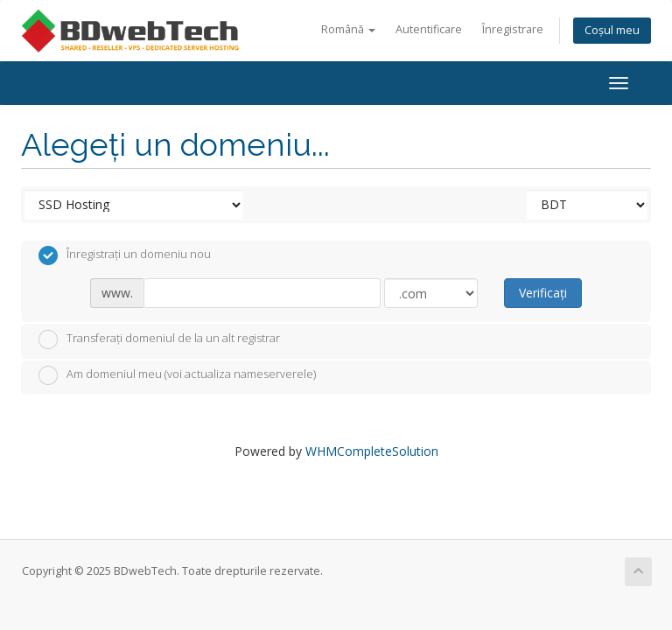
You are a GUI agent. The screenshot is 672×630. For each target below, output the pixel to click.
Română (348, 29)
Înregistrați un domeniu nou (125, 255)
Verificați (543, 293)
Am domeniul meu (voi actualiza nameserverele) (177, 375)
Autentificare (429, 29)
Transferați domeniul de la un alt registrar (159, 339)
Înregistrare (513, 29)
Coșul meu (612, 30)
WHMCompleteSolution (372, 451)
